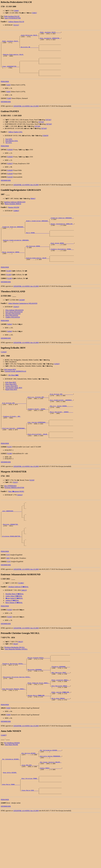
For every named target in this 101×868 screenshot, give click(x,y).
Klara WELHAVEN (12, 334)
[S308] (9, 108)
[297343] (49, 133)
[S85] (8, 595)
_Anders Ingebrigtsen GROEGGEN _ (37, 231)
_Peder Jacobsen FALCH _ (10, 43)
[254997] (4, 781)
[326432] (20, 522)
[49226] (16, 681)
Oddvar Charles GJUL (15, 141)
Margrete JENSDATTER (11, 557)
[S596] (8, 753)
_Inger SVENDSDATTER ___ (10, 73)
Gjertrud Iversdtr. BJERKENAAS (15, 390)
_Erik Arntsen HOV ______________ (14, 423)
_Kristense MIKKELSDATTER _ (12, 571)
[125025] (57, 382)
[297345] (44, 138)
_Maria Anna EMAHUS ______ (60, 743)
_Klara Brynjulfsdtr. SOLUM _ (38, 461)
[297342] (41, 131)
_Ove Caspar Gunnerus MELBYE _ (50, 810)
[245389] (22, 318)
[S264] (8, 94)
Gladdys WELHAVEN (13, 336)
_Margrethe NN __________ (29, 50)
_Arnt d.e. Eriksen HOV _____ (38, 416)
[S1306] (10, 481)
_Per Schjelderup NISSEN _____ (50, 796)
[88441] (33, 208)
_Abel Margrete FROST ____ (60, 713)
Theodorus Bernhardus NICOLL (14, 684)
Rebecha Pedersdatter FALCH (13, 59)
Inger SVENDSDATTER (13, 18)
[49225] (20, 678)
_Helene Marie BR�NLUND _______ (39, 740)
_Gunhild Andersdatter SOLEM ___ (37, 275)
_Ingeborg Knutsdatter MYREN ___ (62, 265)
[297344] (37, 135)
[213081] (21, 620)
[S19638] (10, 180)
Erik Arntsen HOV (10, 388)
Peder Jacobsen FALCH (12, 16)
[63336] (32, 508)
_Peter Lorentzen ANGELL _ (60, 722)
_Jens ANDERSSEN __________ (12, 541)
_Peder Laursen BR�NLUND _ (61, 736)
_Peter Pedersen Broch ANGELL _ (38, 726)
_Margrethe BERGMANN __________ (38, 710)
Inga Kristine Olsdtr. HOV (14, 406)
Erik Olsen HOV (11, 401)
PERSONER (5, 91)
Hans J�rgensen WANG (16, 519)
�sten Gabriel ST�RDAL (14, 635)
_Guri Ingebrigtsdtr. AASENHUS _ (61, 420)
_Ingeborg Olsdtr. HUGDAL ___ (38, 431)
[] (3, 94)
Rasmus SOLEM (14, 217)
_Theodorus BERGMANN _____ (60, 706)
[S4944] (10, 343)
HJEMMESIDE (6, 111)
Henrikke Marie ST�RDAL (15, 631)
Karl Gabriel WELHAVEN (14, 330)
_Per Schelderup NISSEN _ (11, 807)
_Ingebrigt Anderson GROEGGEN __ (62, 227)
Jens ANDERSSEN (10, 513)
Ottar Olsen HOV (11, 403)
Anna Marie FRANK (11, 790)
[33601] (34, 13)
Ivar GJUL (9, 148)
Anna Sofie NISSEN (10, 823)
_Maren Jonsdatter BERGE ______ (13, 268)
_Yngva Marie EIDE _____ (30, 844)
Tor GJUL (9, 152)
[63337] (15, 510)
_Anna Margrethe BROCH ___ (60, 729)
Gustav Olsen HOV (12, 404)
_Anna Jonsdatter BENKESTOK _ (50, 40)
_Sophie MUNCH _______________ (50, 817)
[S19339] (10, 186)
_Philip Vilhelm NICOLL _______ (38, 695)
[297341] (48, 129)
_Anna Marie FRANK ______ (11, 837)
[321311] (16, 25)
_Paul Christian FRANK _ (30, 830)
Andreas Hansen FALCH (16, 22)
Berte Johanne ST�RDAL (14, 639)
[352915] (16, 325)
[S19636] (10, 159)
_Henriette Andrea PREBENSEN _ (50, 803)
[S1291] (10, 474)
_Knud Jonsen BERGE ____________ (62, 258)
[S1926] (10, 647)
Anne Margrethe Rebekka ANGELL (16, 686)
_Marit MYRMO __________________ (37, 245)
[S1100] (9, 289)
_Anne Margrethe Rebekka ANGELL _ (14, 733)
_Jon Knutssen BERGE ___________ (37, 261)
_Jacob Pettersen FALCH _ (29, 36)
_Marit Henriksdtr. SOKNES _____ (61, 434)
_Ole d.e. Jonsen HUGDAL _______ (61, 427)
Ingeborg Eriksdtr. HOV (12, 439)
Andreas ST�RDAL (12, 637)
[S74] (8, 592)
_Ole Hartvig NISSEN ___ (30, 800)
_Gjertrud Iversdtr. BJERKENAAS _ (14, 454)
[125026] (4, 370)
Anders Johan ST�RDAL (14, 633)
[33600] (16, 11)
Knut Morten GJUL (12, 150)
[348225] (24, 627)
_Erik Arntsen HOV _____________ (61, 413)
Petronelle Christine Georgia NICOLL (17, 719)
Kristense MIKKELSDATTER (14, 515)
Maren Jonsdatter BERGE (13, 213)
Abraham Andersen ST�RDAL (18, 624)
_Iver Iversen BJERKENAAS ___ (38, 447)
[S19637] (10, 173)
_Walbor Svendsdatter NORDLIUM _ (62, 234)
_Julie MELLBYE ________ (30, 814)
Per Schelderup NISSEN (12, 788)
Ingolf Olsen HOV (11, 408)
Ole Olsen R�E (13, 394)
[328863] (16, 220)
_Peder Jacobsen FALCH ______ (50, 32)
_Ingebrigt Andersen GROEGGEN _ (13, 238)
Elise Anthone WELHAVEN (15, 328)
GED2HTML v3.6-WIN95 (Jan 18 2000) (26, 115)
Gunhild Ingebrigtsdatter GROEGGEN (16, 254)
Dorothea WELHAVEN (13, 332)
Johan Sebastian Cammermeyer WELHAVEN (23, 322)
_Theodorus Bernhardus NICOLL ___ (14, 702)
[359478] (45, 145)
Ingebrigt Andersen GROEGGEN (15, 211)
